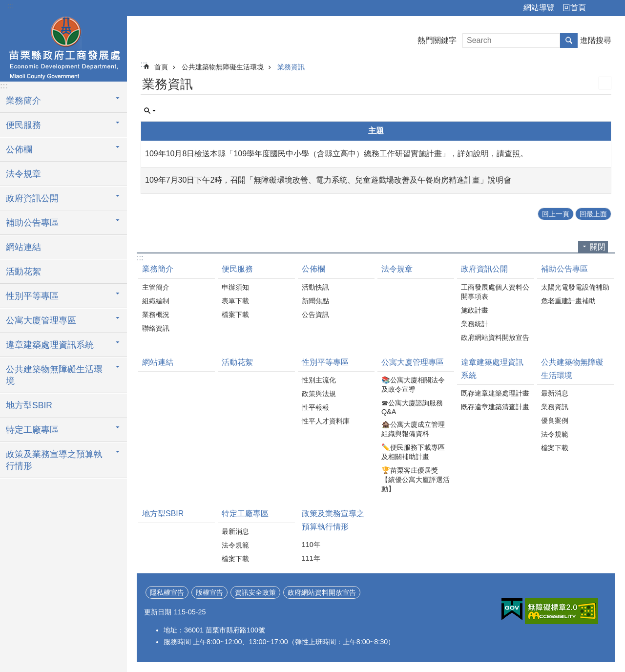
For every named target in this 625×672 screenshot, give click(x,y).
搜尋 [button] (569, 41)
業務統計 (475, 324)
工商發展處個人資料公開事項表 (495, 292)
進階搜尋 (596, 40)
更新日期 (158, 612)
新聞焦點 (315, 301)
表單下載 (235, 301)
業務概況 (156, 315)
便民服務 (23, 125)
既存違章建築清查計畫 (495, 407)
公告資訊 (315, 315)
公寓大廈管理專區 (41, 320)
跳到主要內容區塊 (5, 5)
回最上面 (593, 214)
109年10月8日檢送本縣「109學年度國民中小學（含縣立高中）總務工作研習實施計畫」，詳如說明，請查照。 (336, 154)
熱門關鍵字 (437, 40)
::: (10, 6)
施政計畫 (475, 310)
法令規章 (23, 174)
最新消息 (555, 393)
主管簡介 (156, 287)
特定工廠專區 (32, 430)
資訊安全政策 (255, 592)
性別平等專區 (32, 296)
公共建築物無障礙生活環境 (54, 375)
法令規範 (555, 434)
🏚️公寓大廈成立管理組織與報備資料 (413, 429)
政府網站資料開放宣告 (495, 337)
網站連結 (23, 247)
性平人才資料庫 (326, 421)
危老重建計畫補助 (568, 301)
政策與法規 (319, 394)
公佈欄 (19, 149)
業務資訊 (291, 67)
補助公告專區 (32, 223)
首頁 (161, 67)
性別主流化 (319, 380)
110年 (311, 545)
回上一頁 (556, 214)
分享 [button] (598, 8)
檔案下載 (235, 315)
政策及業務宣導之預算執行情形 (54, 460)
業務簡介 (23, 101)
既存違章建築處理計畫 (495, 393)
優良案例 (555, 420)
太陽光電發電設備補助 (575, 287)
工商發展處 (63, 47)
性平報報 (315, 407)
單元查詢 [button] (150, 111)
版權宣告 (209, 592)
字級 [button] (612, 8)
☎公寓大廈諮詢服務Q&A (412, 407)
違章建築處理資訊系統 (50, 345)
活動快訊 (315, 287)
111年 (311, 558)
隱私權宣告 (167, 592)
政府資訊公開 (32, 198)
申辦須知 (235, 287)
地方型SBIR (29, 405)
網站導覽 (539, 8)
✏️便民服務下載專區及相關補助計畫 (413, 452)
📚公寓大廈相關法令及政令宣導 (413, 385)
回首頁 (574, 8)
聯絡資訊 (156, 328)
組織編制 (156, 301)
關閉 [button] (598, 247)
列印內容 (605, 83)
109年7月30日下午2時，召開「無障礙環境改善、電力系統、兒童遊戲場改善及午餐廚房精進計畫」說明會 (328, 180)
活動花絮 (23, 272)
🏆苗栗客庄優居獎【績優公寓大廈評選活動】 (416, 480)
